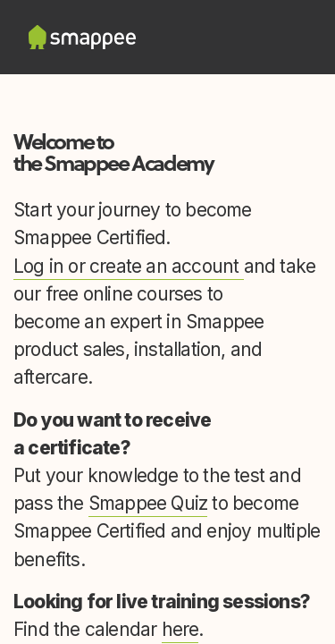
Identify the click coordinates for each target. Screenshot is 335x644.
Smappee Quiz (148, 503)
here (180, 629)
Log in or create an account (129, 266)
